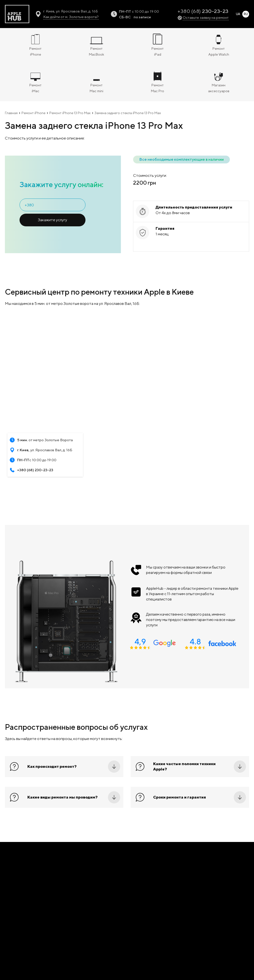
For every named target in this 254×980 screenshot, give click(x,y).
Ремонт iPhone (33, 113)
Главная (11, 113)
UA (238, 14)
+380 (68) (203, 11)
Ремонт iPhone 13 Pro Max (70, 113)
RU (246, 14)
